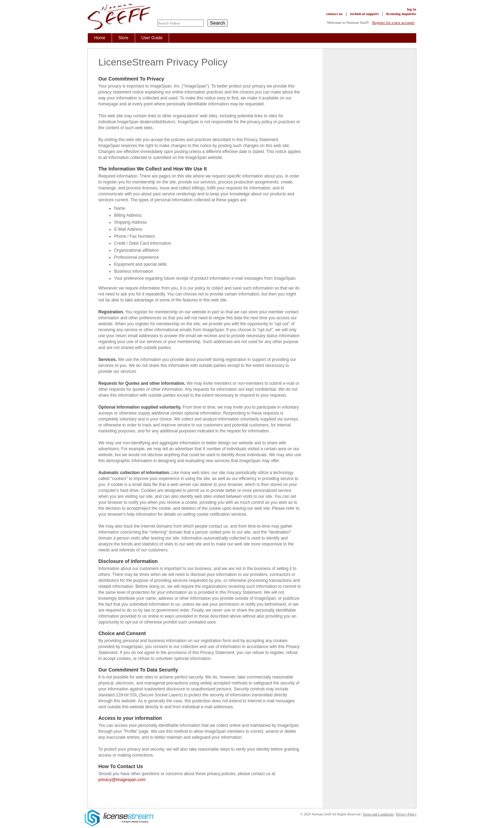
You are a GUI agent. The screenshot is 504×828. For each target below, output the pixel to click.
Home (100, 38)
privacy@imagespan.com (122, 780)
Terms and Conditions (378, 814)
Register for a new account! (393, 22)
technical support (364, 14)
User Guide (152, 38)
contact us (334, 14)
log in (412, 9)
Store (123, 38)
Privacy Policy (406, 814)
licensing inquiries (401, 14)
